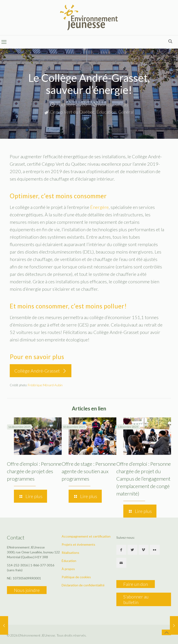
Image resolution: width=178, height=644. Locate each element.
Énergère (99, 207)
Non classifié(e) (113, 104)
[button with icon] (121, 550)
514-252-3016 (17, 565)
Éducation (106, 112)
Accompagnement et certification (86, 536)
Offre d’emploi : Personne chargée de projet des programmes (34, 471)
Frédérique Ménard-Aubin (45, 385)
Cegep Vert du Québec (72, 112)
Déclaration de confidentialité (83, 585)
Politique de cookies (76, 577)
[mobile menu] (4, 42)
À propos (68, 569)
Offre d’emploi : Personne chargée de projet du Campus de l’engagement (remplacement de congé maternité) (144, 479)
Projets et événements (78, 544)
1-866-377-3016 (42, 565)
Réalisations (70, 553)
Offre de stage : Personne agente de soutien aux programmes (89, 471)
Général (126, 112)
